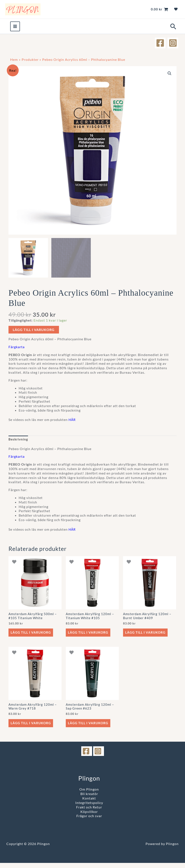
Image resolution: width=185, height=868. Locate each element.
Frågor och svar (89, 821)
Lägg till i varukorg (34, 332)
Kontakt (89, 803)
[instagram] (99, 756)
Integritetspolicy (89, 808)
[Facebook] (160, 45)
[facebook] (87, 756)
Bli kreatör (89, 799)
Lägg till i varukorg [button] (32, 636)
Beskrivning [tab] (19, 442)
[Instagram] (173, 45)
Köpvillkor (89, 817)
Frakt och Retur (89, 812)
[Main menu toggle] (15, 29)
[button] (173, 29)
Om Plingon (89, 795)
